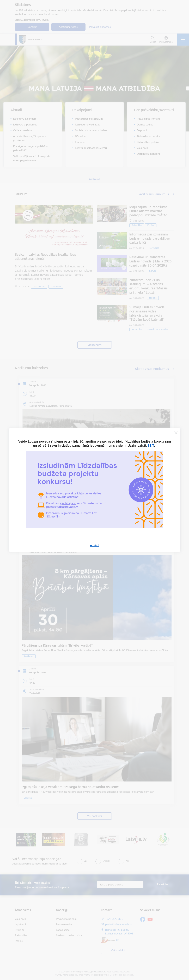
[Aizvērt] (176, 433)
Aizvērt (94, 545)
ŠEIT (151, 445)
